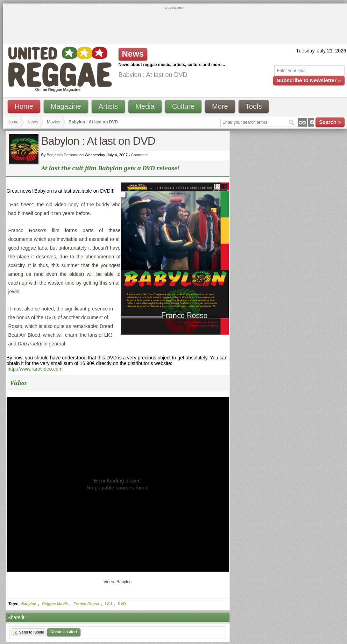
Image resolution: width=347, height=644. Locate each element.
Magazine (66, 106)
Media (145, 106)
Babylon (29, 604)
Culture (183, 106)
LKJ (109, 604)
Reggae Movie (55, 604)
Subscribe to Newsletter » (309, 80)
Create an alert (64, 632)
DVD (122, 604)
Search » (330, 122)
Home (24, 106)
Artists (108, 106)
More (220, 106)
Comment (140, 155)
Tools (254, 106)
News (33, 122)
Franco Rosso (86, 604)
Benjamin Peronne (62, 155)
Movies (54, 122)
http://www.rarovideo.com (35, 369)
